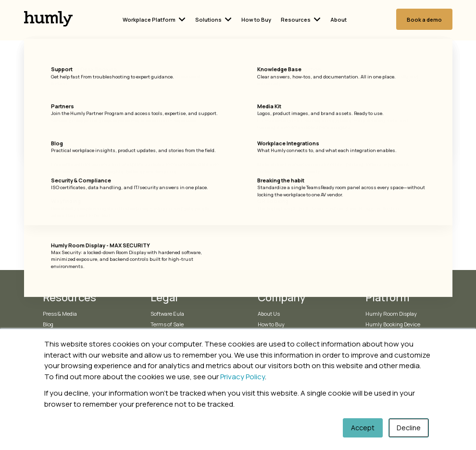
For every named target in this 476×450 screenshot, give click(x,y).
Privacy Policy (243, 377)
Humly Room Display (391, 314)
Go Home (238, 183)
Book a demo (424, 19)
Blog (48, 324)
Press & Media (60, 314)
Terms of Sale (167, 324)
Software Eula (167, 314)
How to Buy (256, 19)
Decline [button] (409, 428)
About (338, 19)
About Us (269, 314)
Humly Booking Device (393, 324)
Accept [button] (363, 428)
